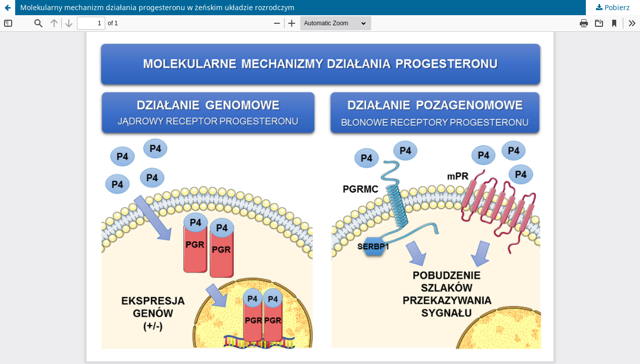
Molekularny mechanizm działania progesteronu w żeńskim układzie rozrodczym (157, 7)
